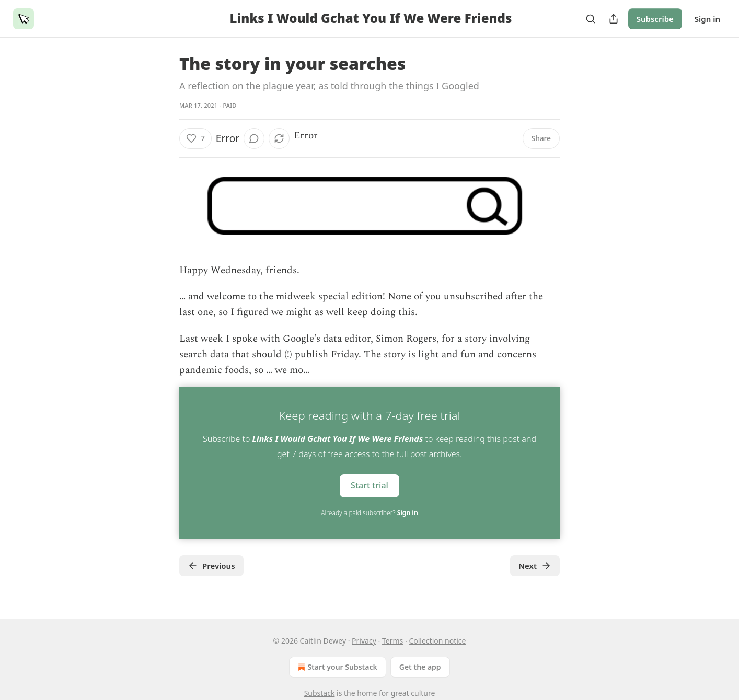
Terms (392, 641)
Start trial (369, 485)
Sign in (707, 19)
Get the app (420, 667)
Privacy (364, 641)
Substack (320, 693)
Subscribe (655, 19)
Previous (211, 566)
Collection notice (437, 641)
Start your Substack (336, 667)
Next (535, 566)
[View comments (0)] (254, 138)
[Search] (591, 19)
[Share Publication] (614, 19)
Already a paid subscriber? (369, 513)
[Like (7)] (195, 138)
